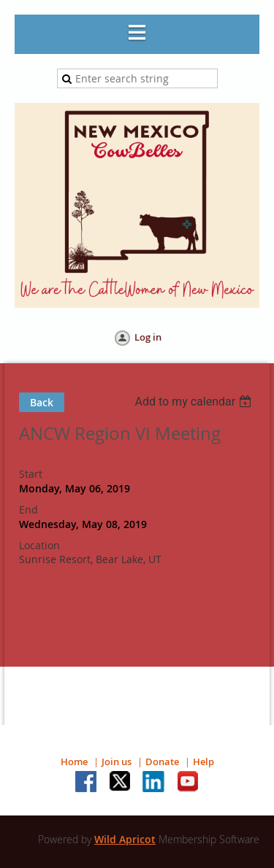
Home (74, 762)
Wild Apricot (125, 839)
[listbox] (195, 402)
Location (39, 545)
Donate (162, 762)
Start (31, 474)
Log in (148, 337)
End (28, 509)
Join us (117, 762)
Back (42, 402)
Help (203, 762)
